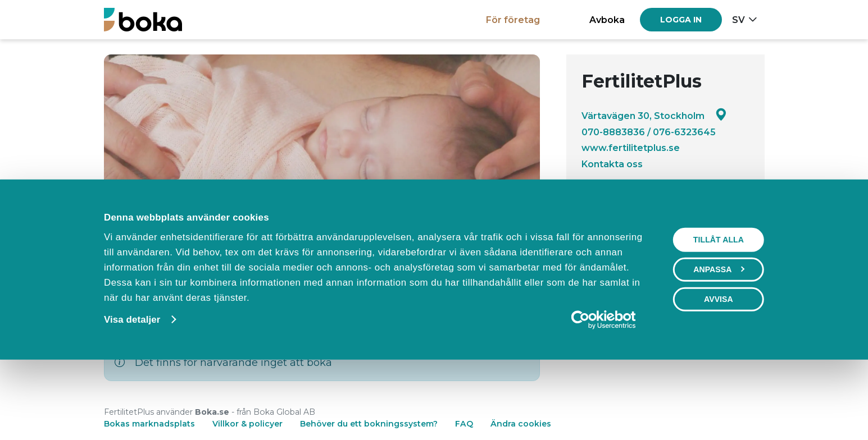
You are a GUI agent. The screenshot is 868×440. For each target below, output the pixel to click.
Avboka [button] (607, 20)
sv (739, 20)
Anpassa (719, 340)
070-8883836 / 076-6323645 (649, 132)
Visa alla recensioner (701, 194)
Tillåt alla (719, 310)
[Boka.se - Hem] (143, 19)
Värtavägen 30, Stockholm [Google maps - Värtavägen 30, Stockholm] (654, 115)
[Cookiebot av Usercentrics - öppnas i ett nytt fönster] (604, 390)
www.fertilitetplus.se (631, 148)
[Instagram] (619, 226)
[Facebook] (589, 226)
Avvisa (719, 369)
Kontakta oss (612, 164)
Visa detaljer (132, 390)
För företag (513, 20)
